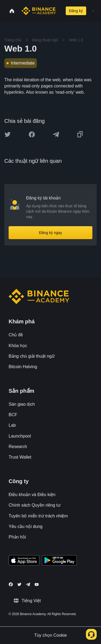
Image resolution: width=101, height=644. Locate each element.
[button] (93, 11)
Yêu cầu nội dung (26, 526)
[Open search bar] (60, 11)
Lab (12, 425)
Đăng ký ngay (51, 233)
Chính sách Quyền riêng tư (35, 505)
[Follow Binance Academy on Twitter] (19, 584)
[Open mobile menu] (93, 11)
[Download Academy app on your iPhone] (24, 561)
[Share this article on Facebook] (32, 134)
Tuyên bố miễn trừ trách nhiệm (38, 516)
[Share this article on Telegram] (56, 134)
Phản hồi (17, 537)
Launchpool (20, 436)
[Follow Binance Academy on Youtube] (37, 584)
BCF (13, 415)
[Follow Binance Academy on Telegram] (28, 584)
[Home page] (39, 11)
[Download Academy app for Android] (59, 561)
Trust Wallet (20, 457)
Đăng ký (76, 11)
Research (18, 447)
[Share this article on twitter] (8, 134)
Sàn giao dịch (22, 404)
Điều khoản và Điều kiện (32, 495)
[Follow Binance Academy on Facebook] (11, 584)
